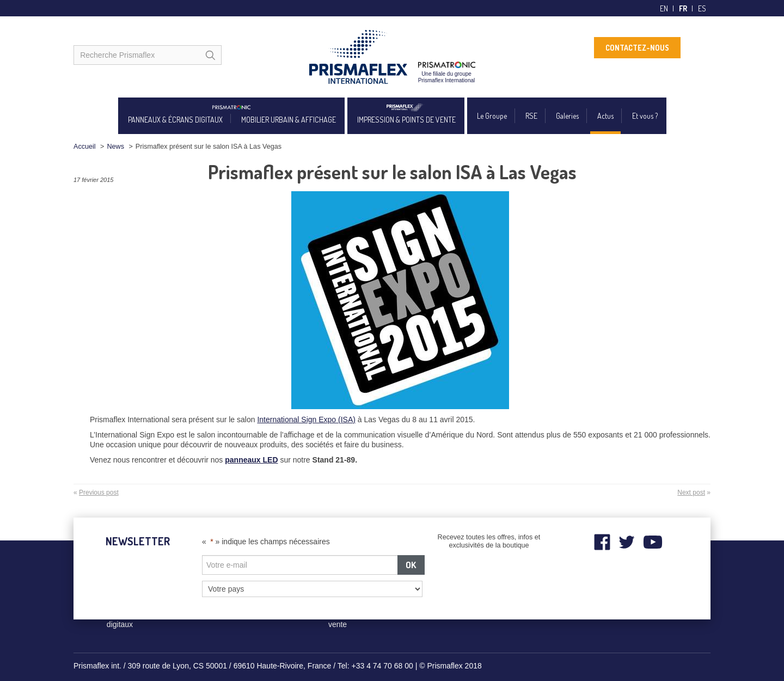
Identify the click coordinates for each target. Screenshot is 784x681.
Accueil (85, 147)
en (664, 8)
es (702, 8)
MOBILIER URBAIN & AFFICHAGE (289, 120)
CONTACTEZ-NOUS (637, 48)
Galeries (567, 116)
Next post (691, 492)
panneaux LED (251, 460)
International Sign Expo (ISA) (306, 419)
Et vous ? (645, 116)
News (115, 147)
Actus (605, 116)
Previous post (99, 492)
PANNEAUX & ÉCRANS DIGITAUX (175, 120)
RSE (531, 116)
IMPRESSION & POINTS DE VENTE (406, 120)
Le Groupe (492, 116)
